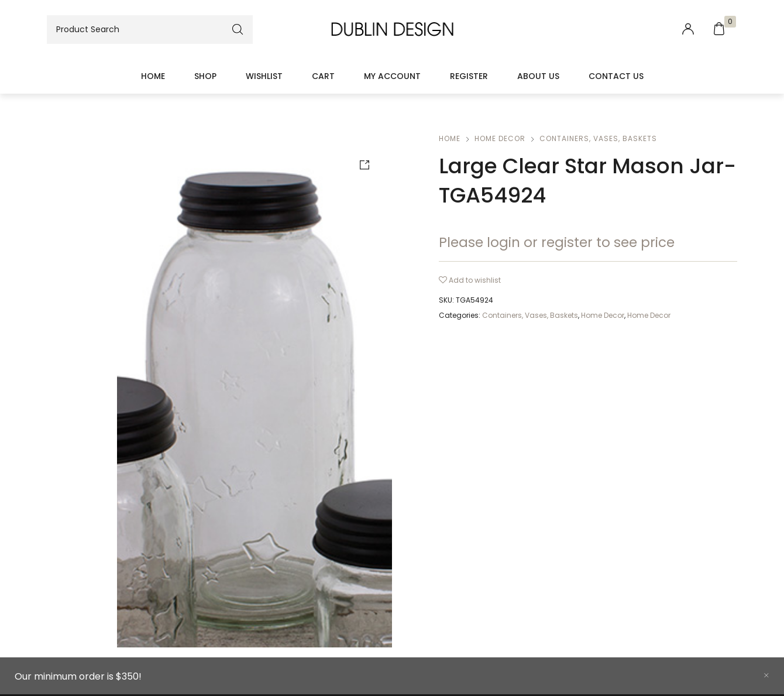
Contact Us (616, 76)
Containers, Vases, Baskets (598, 138)
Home (153, 76)
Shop (205, 76)
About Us (538, 76)
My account (392, 76)
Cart (323, 76)
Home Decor (500, 138)
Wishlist (264, 76)
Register (469, 76)
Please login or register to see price (557, 242)
